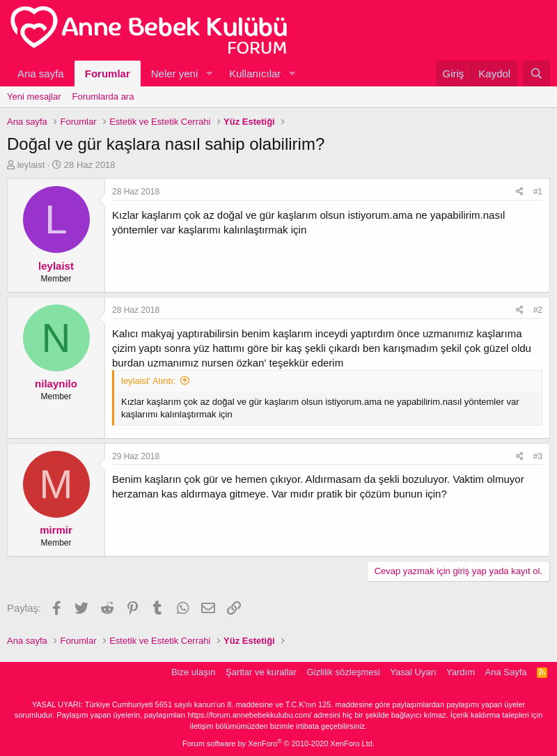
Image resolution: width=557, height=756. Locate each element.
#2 (538, 310)
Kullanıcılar (255, 74)
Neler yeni (175, 74)
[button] (209, 74)
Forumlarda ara (103, 97)
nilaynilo (56, 384)
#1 (538, 192)
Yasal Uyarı (413, 672)
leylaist (31, 165)
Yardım (461, 672)
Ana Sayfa (506, 672)
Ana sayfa (41, 74)
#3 (538, 456)
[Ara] (536, 74)
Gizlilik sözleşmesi (343, 672)
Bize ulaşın (194, 672)
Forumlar (108, 74)
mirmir (56, 530)
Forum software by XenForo (278, 743)
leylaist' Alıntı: (148, 381)
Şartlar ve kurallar (261, 672)
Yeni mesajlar (34, 97)
